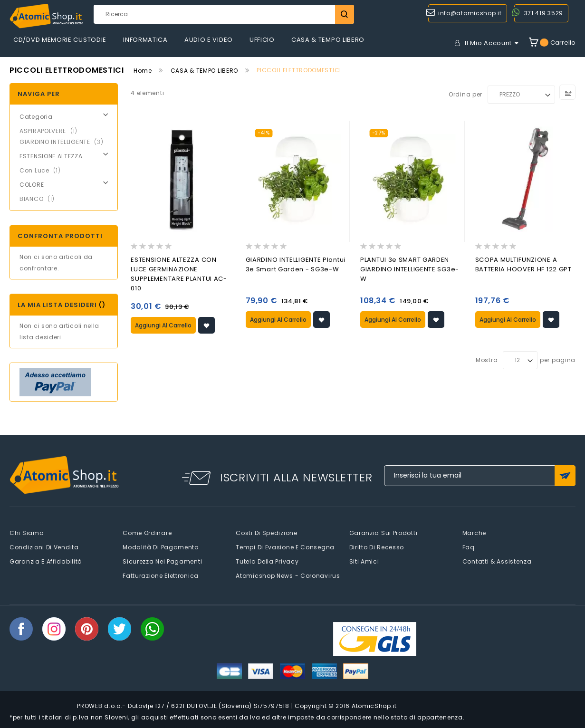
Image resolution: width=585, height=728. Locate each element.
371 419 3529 (544, 13)
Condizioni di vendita (44, 547)
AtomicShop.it (374, 706)
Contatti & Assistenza (497, 561)
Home (143, 71)
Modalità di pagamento (161, 547)
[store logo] (46, 16)
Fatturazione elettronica (161, 576)
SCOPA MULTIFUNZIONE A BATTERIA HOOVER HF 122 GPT (523, 264)
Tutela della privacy (267, 561)
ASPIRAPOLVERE (51, 131)
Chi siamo (26, 533)
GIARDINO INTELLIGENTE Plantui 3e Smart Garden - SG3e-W (296, 264)
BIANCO (40, 199)
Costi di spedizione (266, 533)
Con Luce (43, 170)
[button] (206, 325)
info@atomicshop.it (470, 13)
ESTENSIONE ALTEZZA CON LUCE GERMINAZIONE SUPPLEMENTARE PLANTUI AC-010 (179, 274)
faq (469, 547)
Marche (474, 533)
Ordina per (465, 94)
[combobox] (224, 14)
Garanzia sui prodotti (384, 533)
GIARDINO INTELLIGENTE (64, 142)
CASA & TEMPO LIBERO (204, 71)
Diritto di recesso (377, 547)
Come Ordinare (147, 533)
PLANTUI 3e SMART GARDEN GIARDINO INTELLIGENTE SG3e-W (410, 269)
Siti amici (364, 561)
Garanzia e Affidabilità (46, 561)
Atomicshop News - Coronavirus (288, 576)
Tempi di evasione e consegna (285, 547)
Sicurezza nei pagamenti (162, 561)
